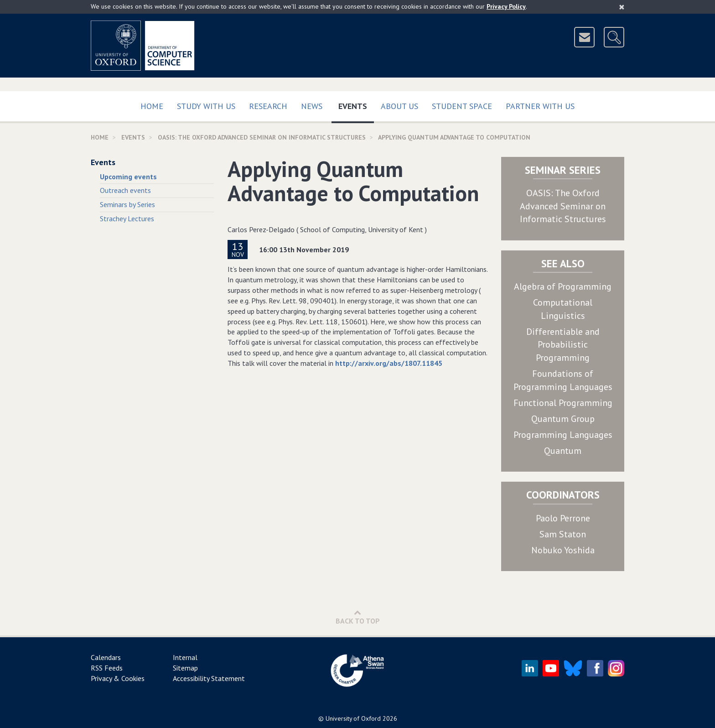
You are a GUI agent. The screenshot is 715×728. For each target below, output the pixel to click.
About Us (399, 106)
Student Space (462, 106)
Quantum (563, 451)
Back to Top (358, 617)
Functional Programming (563, 403)
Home (152, 106)
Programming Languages (563, 435)
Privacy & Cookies (118, 678)
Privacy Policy (506, 6)
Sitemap (185, 668)
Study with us (206, 106)
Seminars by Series (127, 204)
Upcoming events (128, 177)
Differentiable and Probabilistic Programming (563, 345)
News (312, 106)
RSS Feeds (107, 668)
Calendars (106, 657)
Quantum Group (563, 419)
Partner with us (540, 106)
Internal (185, 657)
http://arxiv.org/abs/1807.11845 (389, 363)
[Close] (622, 7)
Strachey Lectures (127, 218)
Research (268, 106)
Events (356, 104)
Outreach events (125, 190)
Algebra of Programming (563, 286)
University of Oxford (353, 718)
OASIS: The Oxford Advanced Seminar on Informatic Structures (563, 206)
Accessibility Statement (209, 678)
